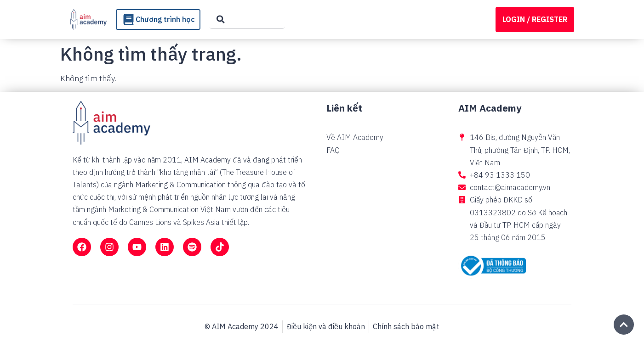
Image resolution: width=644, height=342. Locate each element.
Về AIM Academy (355, 137)
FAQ (333, 150)
